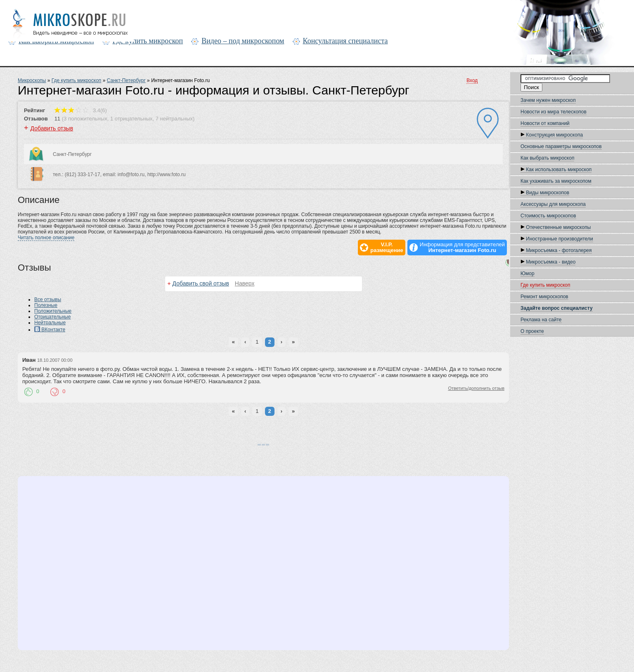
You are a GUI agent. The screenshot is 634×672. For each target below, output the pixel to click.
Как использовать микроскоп (556, 170)
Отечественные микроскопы (556, 227)
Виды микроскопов (545, 193)
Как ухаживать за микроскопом (556, 181)
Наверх (245, 283)
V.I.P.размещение (387, 248)
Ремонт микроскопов (544, 297)
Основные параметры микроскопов (561, 146)
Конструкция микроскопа (552, 135)
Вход (472, 80)
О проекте (532, 331)
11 (57, 119)
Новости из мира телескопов (554, 112)
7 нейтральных (174, 119)
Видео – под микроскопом (243, 41)
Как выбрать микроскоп (547, 158)
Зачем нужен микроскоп (548, 100)
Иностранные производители (557, 239)
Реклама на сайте (541, 320)
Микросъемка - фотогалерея (556, 250)
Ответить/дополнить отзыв (476, 388)
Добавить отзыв (52, 128)
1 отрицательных (131, 119)
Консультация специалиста (345, 41)
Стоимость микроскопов (548, 216)
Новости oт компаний (545, 123)
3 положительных (85, 119)
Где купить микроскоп (148, 41)
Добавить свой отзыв (201, 283)
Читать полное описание (46, 238)
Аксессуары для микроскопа (553, 204)
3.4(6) (80, 110)
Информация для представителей (462, 248)
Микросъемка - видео (548, 262)
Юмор (528, 274)
